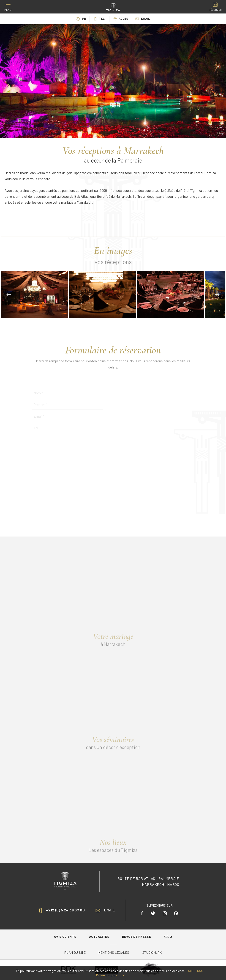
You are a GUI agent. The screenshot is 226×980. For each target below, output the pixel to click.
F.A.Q (168, 936)
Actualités (100, 936)
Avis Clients (65, 936)
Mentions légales (114, 952)
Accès (121, 19)
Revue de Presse (137, 936)
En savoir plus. (107, 975)
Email (143, 19)
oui (190, 971)
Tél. (99, 19)
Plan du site (75, 952)
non (200, 971)
